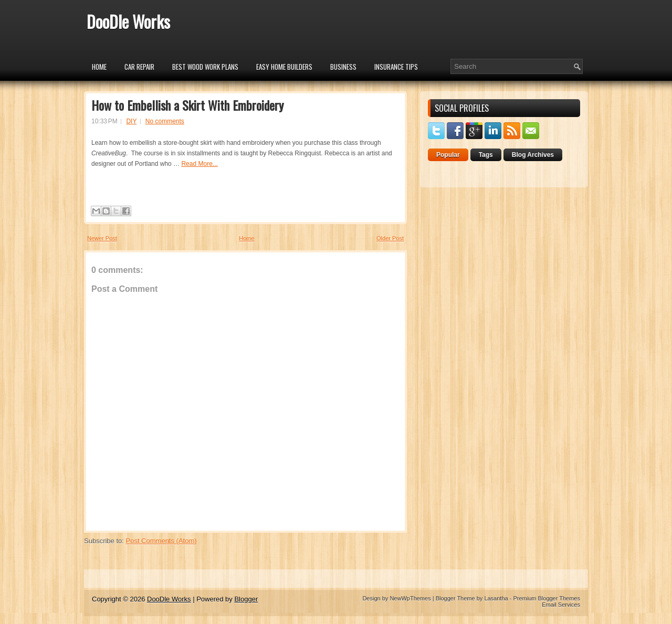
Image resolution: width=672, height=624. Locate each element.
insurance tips (396, 67)
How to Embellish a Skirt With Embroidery (187, 105)
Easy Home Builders (284, 67)
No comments (165, 121)
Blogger (246, 599)
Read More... (199, 164)
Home (99, 67)
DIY (131, 121)
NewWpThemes (410, 598)
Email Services (561, 605)
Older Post (390, 238)
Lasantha (496, 598)
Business (343, 67)
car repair (139, 67)
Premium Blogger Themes (547, 598)
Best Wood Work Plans (205, 67)
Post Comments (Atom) (161, 541)
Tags (486, 155)
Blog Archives (533, 155)
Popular (448, 155)
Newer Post (102, 238)
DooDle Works (128, 21)
